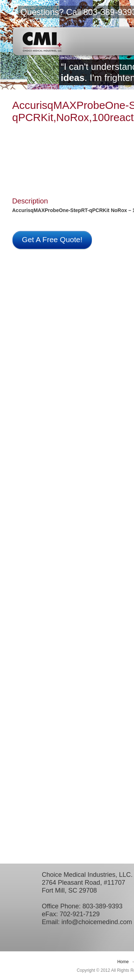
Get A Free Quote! (52, 239)
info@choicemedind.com (97, 922)
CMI (42, 42)
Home (123, 962)
